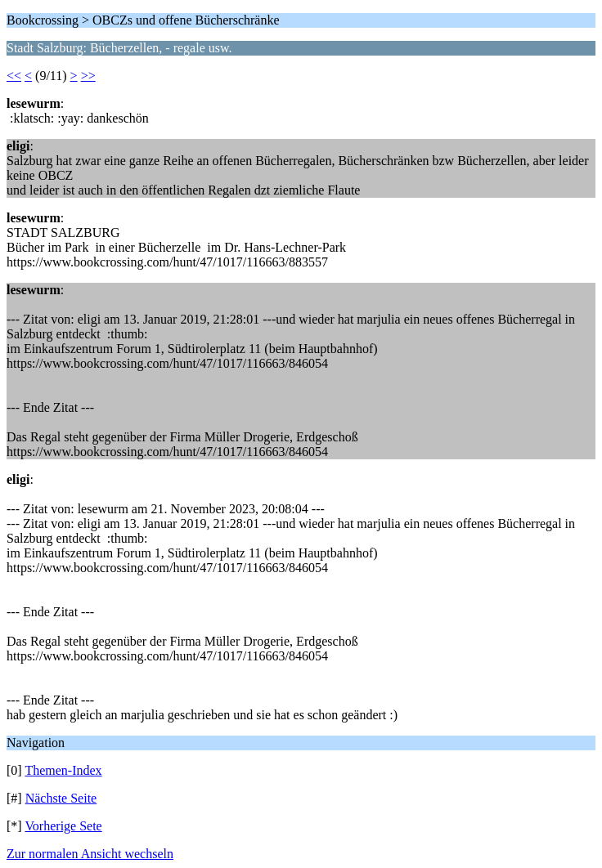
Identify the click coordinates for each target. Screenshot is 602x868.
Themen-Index (63, 770)
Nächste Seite (61, 798)
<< (14, 76)
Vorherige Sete (63, 826)
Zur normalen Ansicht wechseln (90, 854)
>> (88, 76)
